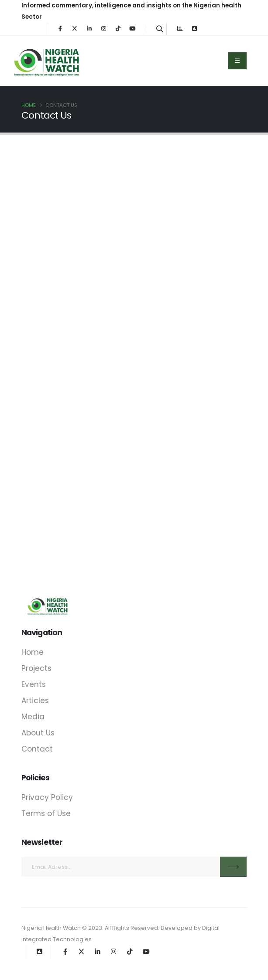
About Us (38, 733)
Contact (37, 749)
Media (33, 717)
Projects (36, 668)
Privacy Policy (47, 797)
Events (34, 684)
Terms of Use (46, 813)
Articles (35, 701)
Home (29, 105)
